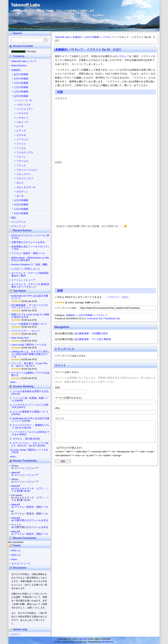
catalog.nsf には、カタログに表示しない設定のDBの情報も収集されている (31, 354)
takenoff (83, 639)
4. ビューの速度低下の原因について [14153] (29, 413)
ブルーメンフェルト (27, 170)
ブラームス (22, 161)
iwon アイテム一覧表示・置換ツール (30, 512)
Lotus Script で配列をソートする (29, 345)
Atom (14, 559)
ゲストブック (19, 226)
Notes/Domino (19, 65)
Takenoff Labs (25, 5)
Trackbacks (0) (112, 318)
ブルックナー (24, 174)
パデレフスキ (24, 105)
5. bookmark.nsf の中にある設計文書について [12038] (30, 419)
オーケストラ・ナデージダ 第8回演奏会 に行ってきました (30, 285)
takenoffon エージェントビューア (25, 474)
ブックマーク (19, 222)
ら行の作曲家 (21, 209)
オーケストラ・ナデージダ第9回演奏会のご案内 (30, 274)
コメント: (60, 418)
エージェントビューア (23, 280)
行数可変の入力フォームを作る (28, 242)
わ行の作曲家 (21, 213)
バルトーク (22, 122)
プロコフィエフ (25, 178)
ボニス (20, 183)
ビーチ (20, 126)
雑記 (14, 218)
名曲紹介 (77, 37)
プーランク (22, 139)
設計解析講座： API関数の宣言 (91, 333)
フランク (21, 165)
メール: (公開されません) (68, 398)
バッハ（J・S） (25, 100)
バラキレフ (108, 37)
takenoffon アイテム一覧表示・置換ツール (30, 506)
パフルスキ (22, 113)
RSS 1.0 (16, 550)
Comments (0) (94, 318)
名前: (58, 387)
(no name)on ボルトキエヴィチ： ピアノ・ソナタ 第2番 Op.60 (30, 498)
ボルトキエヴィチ (26, 187)
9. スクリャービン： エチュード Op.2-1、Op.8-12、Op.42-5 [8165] (29, 444)
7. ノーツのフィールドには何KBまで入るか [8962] (30, 433)
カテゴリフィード (21, 564)
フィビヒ (21, 148)
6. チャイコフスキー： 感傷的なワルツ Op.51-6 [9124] (30, 426)
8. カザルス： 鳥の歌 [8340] (25, 439)
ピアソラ (21, 131)
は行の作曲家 (92, 37)
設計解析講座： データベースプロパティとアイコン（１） (30, 306)
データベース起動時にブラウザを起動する (30, 374)
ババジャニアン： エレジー (26, 331)
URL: (58, 408)
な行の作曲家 (21, 91)
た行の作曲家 (21, 87)
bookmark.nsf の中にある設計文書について (30, 297)
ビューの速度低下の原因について (29, 324)
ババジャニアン (25, 109)
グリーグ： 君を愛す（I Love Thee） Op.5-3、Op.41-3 (29, 365)
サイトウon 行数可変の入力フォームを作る (30, 526)
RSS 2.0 (16, 555)
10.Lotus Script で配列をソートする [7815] (29, 451)
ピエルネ (21, 135)
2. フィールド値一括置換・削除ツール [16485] (29, 399)
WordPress (108, 642)
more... (14, 382)
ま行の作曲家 (21, 200)
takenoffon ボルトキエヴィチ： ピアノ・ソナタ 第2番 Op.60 (30, 488)
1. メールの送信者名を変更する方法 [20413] (29, 392)
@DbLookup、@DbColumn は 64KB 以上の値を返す (30, 259)
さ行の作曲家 (21, 83)
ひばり (125, 297)
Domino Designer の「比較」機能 (29, 264)
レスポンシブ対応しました (26, 269)
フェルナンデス (25, 152)
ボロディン (22, 192)
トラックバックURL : (66, 308)
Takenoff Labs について (24, 61)
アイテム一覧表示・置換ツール (28, 253)
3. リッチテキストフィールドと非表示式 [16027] (29, 406)
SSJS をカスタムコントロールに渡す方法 (30, 237)
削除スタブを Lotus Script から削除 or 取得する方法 (30, 316)
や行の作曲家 (21, 204)
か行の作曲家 (21, 79)
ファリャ (21, 144)
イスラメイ (113, 297)
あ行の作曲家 (21, 74)
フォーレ (21, 157)
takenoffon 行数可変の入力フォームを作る (30, 519)
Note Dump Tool (20, 338)
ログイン (16, 634)
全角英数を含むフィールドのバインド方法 (30, 248)
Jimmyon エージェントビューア (25, 467)
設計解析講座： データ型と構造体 (93, 339)
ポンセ (20, 196)
